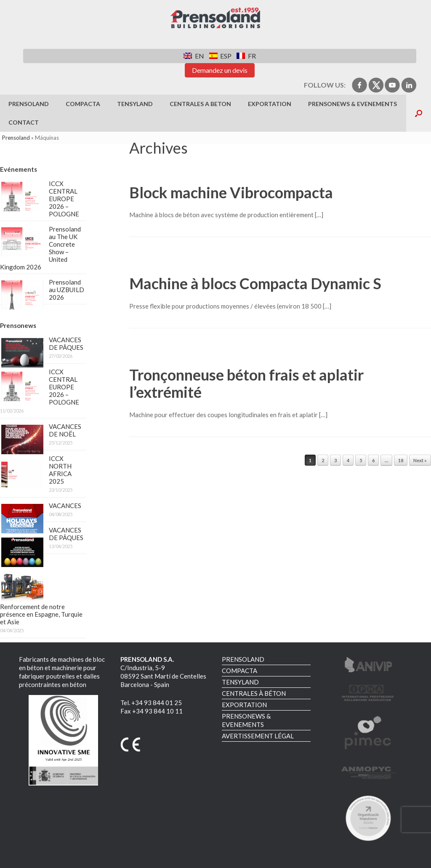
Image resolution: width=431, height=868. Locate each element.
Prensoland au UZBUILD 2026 (67, 290)
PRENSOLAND (29, 104)
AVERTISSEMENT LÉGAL (258, 736)
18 (401, 460)
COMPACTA (83, 104)
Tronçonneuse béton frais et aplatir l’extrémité (246, 383)
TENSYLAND (135, 104)
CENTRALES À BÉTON (254, 693)
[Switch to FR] (246, 56)
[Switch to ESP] (220, 56)
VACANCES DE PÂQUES (66, 343)
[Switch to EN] (194, 56)
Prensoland (16, 138)
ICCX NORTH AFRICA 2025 (60, 470)
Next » (420, 460)
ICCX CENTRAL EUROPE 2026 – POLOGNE (64, 199)
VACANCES (65, 506)
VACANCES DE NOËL (65, 430)
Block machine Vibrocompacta (231, 192)
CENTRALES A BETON (200, 104)
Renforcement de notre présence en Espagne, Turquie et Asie (41, 614)
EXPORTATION (270, 104)
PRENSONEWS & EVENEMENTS (353, 104)
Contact (24, 122)
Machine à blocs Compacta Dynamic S (255, 283)
